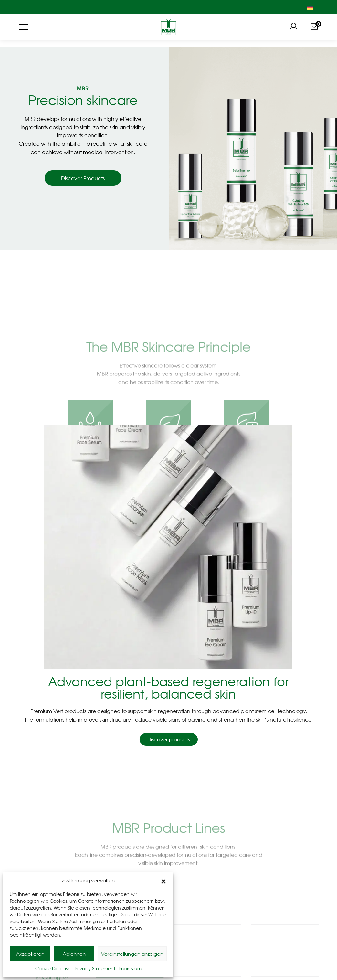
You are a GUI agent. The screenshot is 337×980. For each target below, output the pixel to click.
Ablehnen (74, 954)
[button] (163, 880)
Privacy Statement (95, 968)
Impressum (130, 968)
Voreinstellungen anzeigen (132, 954)
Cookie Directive (53, 968)
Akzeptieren (30, 954)
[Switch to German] (310, 7)
